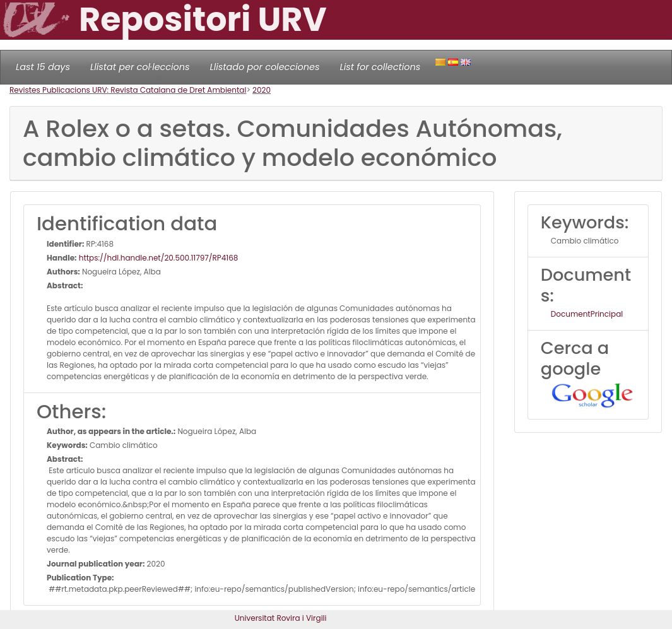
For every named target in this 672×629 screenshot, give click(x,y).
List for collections (380, 67)
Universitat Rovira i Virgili (281, 618)
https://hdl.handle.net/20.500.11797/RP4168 (158, 258)
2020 (262, 90)
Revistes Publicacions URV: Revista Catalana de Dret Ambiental (128, 90)
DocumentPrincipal (587, 314)
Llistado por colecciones (265, 67)
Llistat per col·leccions (140, 67)
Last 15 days (43, 67)
